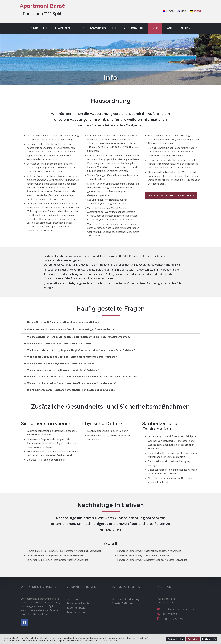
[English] (182, 11)
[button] (171, 196)
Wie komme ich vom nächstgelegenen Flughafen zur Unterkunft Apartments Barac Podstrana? (81, 350)
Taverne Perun (76, 612)
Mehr (185, 28)
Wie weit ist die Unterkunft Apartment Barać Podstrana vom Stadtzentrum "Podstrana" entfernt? (83, 377)
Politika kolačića (209, 639)
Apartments (66, 28)
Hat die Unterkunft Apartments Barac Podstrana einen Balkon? (63, 322)
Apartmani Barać (42, 6)
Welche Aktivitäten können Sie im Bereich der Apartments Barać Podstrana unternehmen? (79, 337)
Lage (169, 28)
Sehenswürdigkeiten (99, 28)
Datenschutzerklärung (126, 599)
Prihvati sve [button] (193, 639)
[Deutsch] (196, 11)
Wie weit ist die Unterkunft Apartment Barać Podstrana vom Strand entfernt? (72, 383)
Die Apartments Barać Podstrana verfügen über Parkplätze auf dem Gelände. (71, 390)
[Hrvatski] (169, 11)
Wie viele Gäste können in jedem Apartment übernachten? (61, 363)
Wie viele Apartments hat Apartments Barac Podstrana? (59, 343)
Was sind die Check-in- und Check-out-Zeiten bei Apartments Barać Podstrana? (72, 357)
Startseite (39, 28)
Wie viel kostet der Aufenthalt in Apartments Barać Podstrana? (63, 370)
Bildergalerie (134, 28)
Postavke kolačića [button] (176, 639)
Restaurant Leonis (78, 603)
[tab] (111, 322)
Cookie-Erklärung (123, 603)
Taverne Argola (76, 608)
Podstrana (73, 599)
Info (155, 28)
